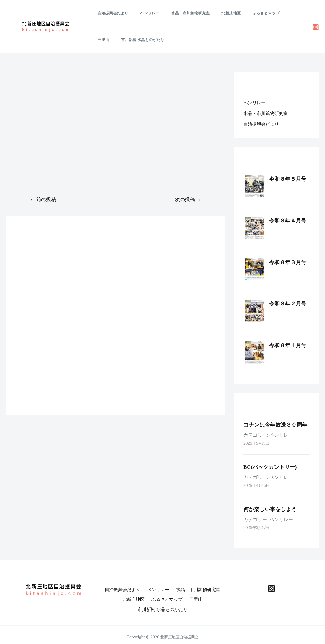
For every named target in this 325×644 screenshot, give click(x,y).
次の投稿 (188, 199)
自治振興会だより (111, 13)
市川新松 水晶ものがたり (117, 40)
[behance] (271, 588)
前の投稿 (43, 199)
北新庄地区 (217, 13)
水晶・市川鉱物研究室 (180, 13)
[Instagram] (316, 27)
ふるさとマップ (247, 13)
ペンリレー (144, 13)
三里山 (274, 13)
